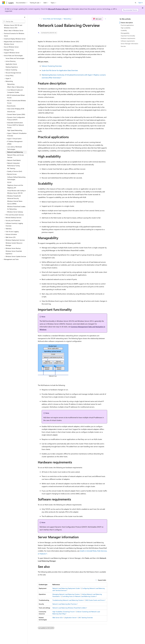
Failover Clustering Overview (52, 66)
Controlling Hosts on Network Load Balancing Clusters (79, 596)
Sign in (140, 3)
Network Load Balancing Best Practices (64, 604)
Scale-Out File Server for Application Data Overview (60, 70)
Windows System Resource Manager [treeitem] (14, 244)
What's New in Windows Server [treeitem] (14, 30)
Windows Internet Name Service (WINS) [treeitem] (15, 202)
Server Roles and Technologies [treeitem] (15, 58)
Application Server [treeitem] (11, 64)
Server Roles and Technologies (52, 19)
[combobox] (14, 21)
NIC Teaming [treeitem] (11, 168)
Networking (67, 19)
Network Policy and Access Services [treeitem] (16, 156)
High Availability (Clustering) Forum (63, 612)
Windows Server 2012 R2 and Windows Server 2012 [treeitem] (13, 26)
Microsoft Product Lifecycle (58, 9)
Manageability (125, 33)
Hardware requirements (128, 38)
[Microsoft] (4, 3)
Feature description (127, 23)
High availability (126, 28)
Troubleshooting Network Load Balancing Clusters (68, 600)
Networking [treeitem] (11, 84)
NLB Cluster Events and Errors (95, 600)
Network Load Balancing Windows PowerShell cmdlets (69, 608)
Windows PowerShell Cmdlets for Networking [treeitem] (16, 208)
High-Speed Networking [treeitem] (15, 130)
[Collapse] (25, 17)
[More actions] (105, 19)
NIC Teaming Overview (86, 618)
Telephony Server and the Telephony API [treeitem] (15, 186)
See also (123, 46)
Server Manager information (129, 44)
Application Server (70, 618)
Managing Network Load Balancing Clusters (66, 594)
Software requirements (128, 41)
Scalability (124, 30)
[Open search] (136, 3)
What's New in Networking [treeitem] (15, 87)
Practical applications (127, 25)
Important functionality (128, 36)
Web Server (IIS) (57, 618)
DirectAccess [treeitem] (11, 112)
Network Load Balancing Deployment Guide (66, 588)
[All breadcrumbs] (40, 19)
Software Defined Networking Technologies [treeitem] (16, 178)
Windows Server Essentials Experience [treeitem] (14, 252)
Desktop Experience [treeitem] (12, 67)
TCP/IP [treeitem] (9, 182)
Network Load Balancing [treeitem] (15, 152)
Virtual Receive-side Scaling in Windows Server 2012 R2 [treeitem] (16, 192)
